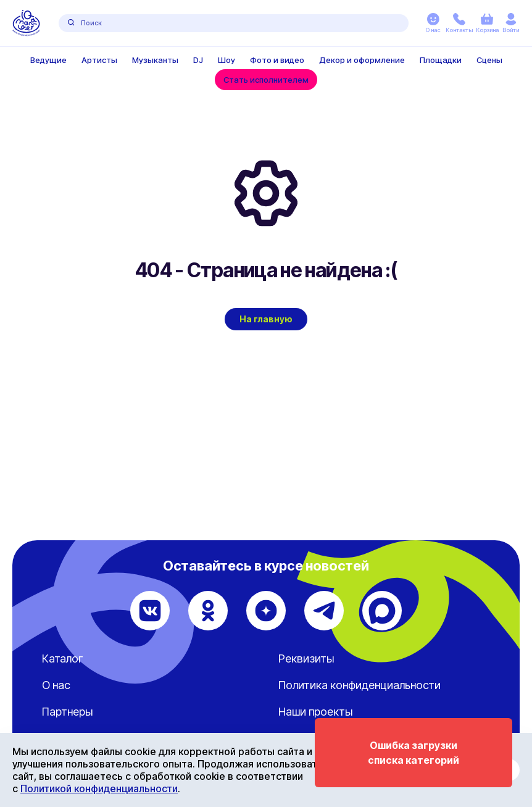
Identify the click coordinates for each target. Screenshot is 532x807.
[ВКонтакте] (150, 611)
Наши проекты (315, 712)
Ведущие (48, 60)
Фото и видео (277, 60)
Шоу (227, 60)
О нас (56, 685)
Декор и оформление (362, 60)
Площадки (441, 60)
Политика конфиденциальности (360, 685)
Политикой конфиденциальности (99, 788)
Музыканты (155, 60)
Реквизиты (306, 659)
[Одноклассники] (208, 611)
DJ (198, 60)
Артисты (99, 60)
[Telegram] (324, 611)
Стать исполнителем (266, 80)
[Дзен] (266, 611)
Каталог (62, 659)
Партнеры (67, 712)
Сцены (489, 60)
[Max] (382, 611)
